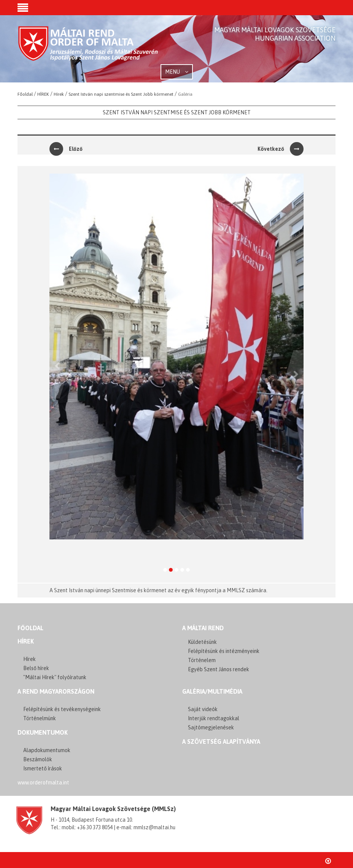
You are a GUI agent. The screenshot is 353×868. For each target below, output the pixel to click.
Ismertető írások (43, 768)
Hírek (26, 641)
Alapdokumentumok (47, 750)
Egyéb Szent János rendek (219, 669)
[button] (23, 8)
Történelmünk (40, 718)
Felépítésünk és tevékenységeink (62, 709)
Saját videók (203, 709)
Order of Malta (88, 49)
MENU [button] (177, 72)
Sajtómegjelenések (211, 727)
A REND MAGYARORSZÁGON (56, 691)
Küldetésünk (202, 642)
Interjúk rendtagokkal (214, 718)
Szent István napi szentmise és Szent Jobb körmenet (177, 112)
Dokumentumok (43, 732)
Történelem (202, 660)
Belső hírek (36, 668)
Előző (66, 149)
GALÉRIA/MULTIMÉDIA (212, 691)
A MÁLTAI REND (203, 628)
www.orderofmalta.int (43, 783)
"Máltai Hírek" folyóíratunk (55, 677)
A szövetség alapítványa (221, 742)
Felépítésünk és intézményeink (224, 651)
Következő (281, 149)
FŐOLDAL (30, 628)
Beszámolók (38, 759)
